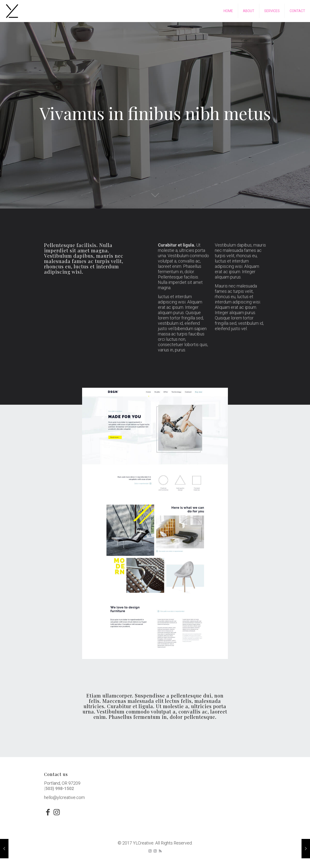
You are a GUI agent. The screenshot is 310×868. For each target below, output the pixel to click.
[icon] (155, 851)
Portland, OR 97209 (62, 783)
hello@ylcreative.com (64, 797)
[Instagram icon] (150, 851)
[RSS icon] (160, 851)
